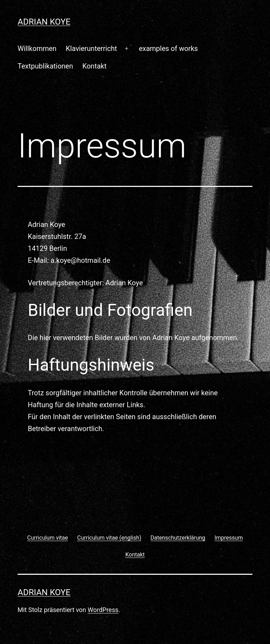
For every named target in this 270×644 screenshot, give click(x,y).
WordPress (103, 610)
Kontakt (94, 66)
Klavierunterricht (91, 48)
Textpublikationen (45, 66)
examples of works (168, 48)
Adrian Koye (44, 22)
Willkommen (37, 48)
